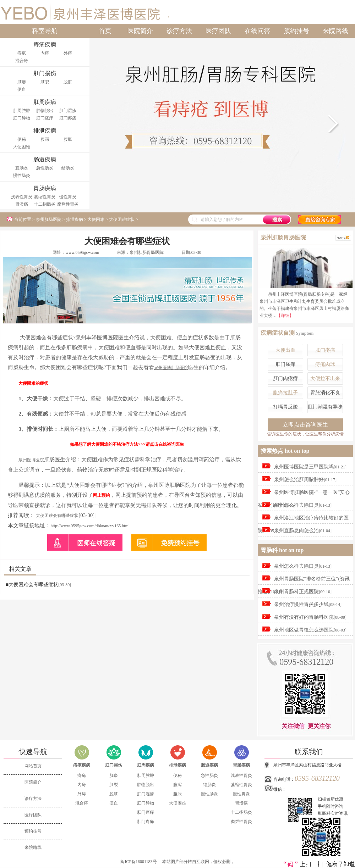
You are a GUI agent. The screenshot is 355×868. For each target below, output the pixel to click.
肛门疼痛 (68, 118)
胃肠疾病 (241, 765)
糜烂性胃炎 (68, 204)
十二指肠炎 (45, 204)
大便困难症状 (122, 219)
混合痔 (22, 61)
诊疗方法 (179, 31)
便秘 (22, 139)
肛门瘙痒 (45, 118)
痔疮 (22, 53)
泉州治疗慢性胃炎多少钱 (301, 604)
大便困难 (22, 147)
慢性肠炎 (22, 176)
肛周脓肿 (22, 111)
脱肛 (68, 82)
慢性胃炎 (68, 197)
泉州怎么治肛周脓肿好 (299, 480)
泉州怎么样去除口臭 (296, 505)
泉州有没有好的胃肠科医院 (304, 617)
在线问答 (257, 31)
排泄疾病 (75, 219)
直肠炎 (22, 168)
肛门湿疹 (68, 111)
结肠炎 (68, 168)
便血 (22, 89)
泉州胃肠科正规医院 (296, 592)
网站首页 (33, 766)
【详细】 (285, 316)
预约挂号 (296, 31)
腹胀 (68, 139)
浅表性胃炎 (22, 197)
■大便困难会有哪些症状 (32, 585)
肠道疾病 (209, 765)
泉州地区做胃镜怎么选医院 (304, 630)
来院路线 (335, 31)
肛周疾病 (146, 765)
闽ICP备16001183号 (138, 862)
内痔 (45, 53)
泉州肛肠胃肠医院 (147, 252)
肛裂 (45, 82)
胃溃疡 (22, 204)
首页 (105, 31)
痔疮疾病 (82, 765)
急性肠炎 (45, 168)
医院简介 (140, 31)
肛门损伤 (114, 765)
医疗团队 (218, 31)
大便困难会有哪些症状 (57, 516)
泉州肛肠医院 (49, 219)
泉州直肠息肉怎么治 (296, 531)
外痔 (68, 53)
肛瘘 (22, 82)
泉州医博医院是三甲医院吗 (304, 467)
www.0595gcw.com (82, 252)
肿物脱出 (45, 111)
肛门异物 (22, 118)
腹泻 (45, 139)
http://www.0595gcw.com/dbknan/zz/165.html (90, 526)
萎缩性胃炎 (45, 197)
